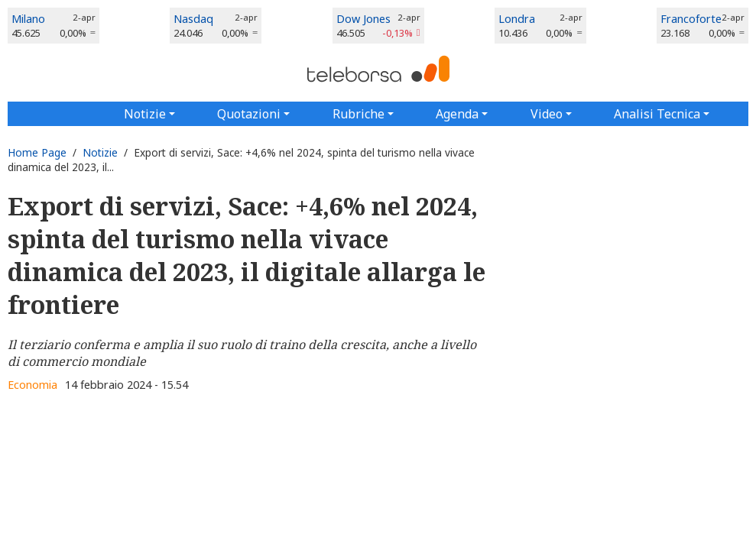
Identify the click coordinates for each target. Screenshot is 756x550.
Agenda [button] (457, 114)
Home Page (37, 152)
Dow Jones (363, 19)
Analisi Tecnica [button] (657, 114)
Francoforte (691, 19)
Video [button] (547, 114)
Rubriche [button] (359, 114)
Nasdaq (193, 19)
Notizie (100, 152)
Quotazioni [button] (249, 114)
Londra (517, 19)
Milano (28, 19)
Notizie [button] (145, 114)
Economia (32, 385)
